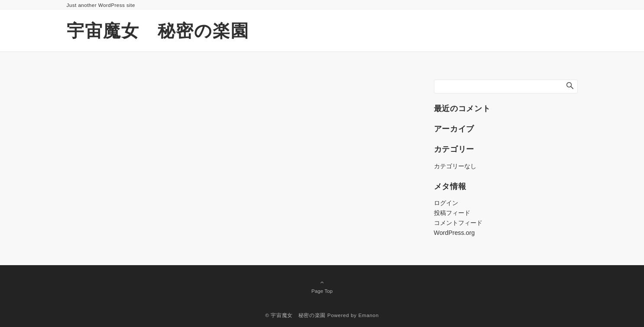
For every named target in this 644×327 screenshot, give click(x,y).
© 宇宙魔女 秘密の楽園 (295, 315)
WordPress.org (455, 233)
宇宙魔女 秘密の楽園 (158, 31)
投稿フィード (452, 213)
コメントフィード (458, 223)
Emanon (368, 315)
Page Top (322, 286)
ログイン (446, 203)
